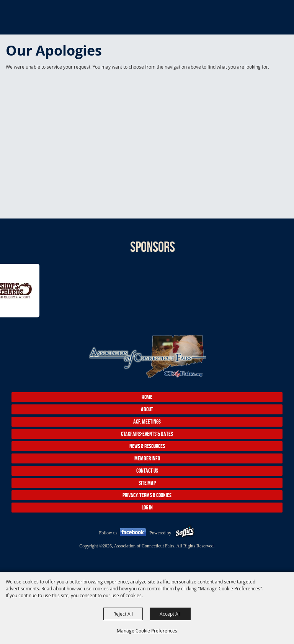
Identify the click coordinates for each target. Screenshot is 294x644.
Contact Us (147, 471)
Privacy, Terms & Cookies (147, 495)
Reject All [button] (123, 614)
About (147, 409)
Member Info (147, 458)
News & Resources (147, 446)
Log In (147, 507)
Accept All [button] (170, 614)
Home (147, 397)
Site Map (147, 483)
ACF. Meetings (147, 421)
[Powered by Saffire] (185, 533)
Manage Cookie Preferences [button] (147, 631)
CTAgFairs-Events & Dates (147, 434)
